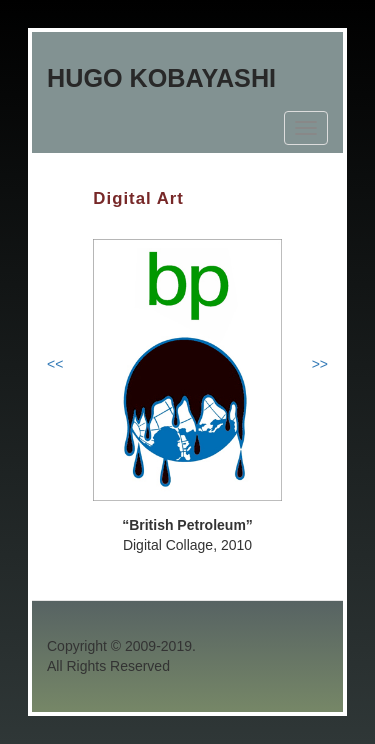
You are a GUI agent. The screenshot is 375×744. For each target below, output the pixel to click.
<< (55, 364)
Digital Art (138, 198)
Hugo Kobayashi (161, 78)
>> (320, 364)
